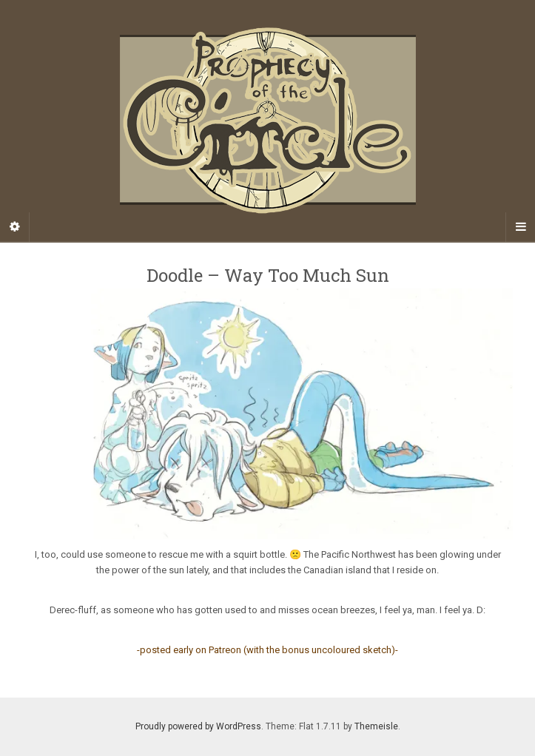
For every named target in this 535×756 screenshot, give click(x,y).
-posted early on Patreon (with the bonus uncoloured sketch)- (267, 650)
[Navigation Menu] (520, 227)
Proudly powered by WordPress (198, 726)
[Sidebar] (15, 227)
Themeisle (376, 726)
